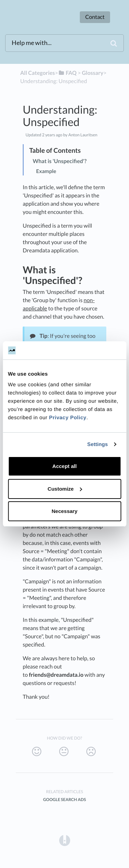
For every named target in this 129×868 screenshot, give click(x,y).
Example (46, 171)
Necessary (64, 511)
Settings (98, 444)
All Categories (38, 73)
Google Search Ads (64, 800)
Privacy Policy (68, 418)
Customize (65, 489)
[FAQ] (67, 73)
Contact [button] (95, 17)
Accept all (64, 466)
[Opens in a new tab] (65, 840)
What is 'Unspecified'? (60, 161)
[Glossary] (93, 73)
